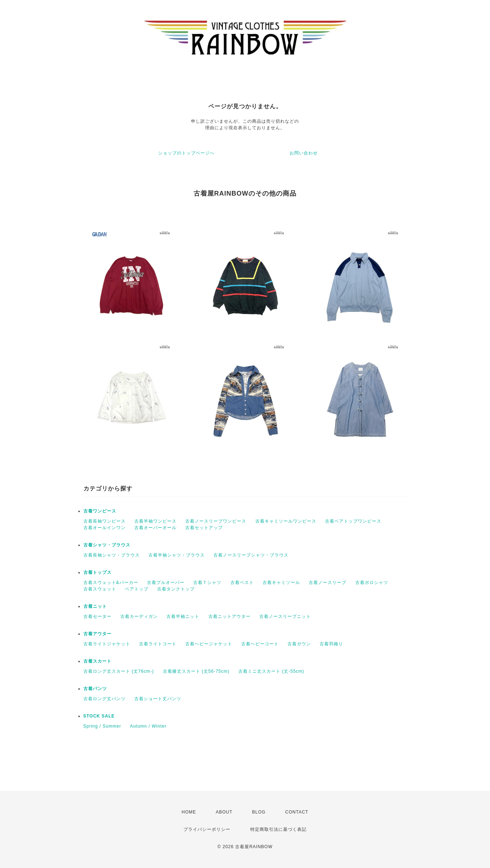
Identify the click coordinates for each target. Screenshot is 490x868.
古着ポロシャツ (372, 583)
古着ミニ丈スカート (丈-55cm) (271, 671)
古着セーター (97, 616)
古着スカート (97, 661)
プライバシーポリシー (207, 829)
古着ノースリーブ (328, 583)
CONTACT (297, 812)
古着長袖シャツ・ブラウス (112, 555)
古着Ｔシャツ (207, 583)
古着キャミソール (281, 583)
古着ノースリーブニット (285, 616)
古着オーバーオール (155, 528)
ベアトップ (137, 589)
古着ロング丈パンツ (105, 699)
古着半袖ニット (183, 616)
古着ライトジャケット (107, 644)
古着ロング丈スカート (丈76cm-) (119, 671)
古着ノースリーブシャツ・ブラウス (251, 555)
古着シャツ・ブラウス (107, 545)
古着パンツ (95, 689)
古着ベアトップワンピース (353, 521)
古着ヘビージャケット (209, 644)
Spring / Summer (102, 726)
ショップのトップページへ (186, 153)
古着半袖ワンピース (155, 521)
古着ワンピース (100, 511)
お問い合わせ (304, 153)
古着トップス (97, 572)
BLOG (259, 812)
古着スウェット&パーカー (111, 583)
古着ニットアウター (229, 616)
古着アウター (97, 634)
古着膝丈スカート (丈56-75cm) (196, 671)
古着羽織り (331, 644)
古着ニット (95, 606)
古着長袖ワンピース (105, 521)
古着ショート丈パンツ (158, 699)
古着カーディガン (139, 616)
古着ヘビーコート (260, 644)
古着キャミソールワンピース (286, 521)
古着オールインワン (105, 528)
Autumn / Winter (148, 726)
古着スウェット (100, 589)
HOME (189, 812)
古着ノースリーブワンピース (216, 521)
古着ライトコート (158, 644)
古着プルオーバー (166, 583)
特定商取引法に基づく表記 (278, 829)
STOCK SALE (99, 716)
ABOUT (224, 812)
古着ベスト (242, 583)
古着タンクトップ (176, 589)
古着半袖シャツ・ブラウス (177, 555)
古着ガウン (299, 644)
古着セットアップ (204, 528)
